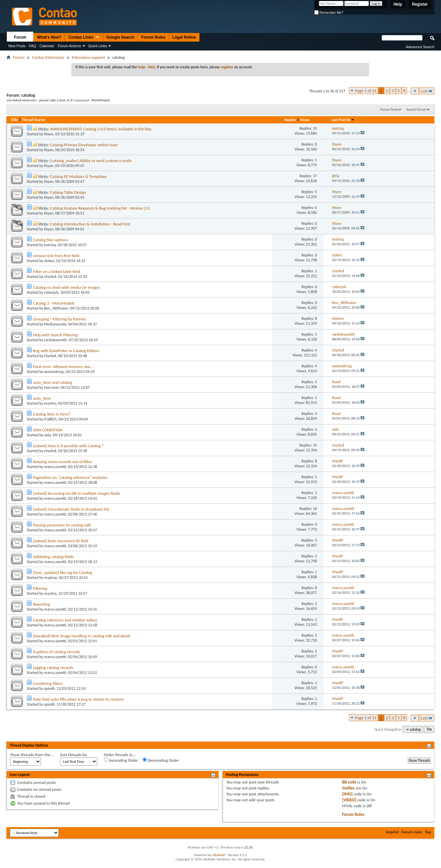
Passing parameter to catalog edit (62, 525)
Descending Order (161, 760)
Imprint (392, 832)
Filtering (40, 588)
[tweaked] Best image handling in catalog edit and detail (82, 636)
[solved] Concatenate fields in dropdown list (71, 509)
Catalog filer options (50, 240)
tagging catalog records (53, 668)
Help (398, 4)
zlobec (49, 261)
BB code (349, 782)
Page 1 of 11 (366, 91)
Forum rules (412, 832)
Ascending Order (121, 760)
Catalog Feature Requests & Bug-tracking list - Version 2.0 (100, 208)
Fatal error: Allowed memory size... (63, 367)
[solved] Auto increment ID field (61, 541)
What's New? (49, 37)
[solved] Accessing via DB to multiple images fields (77, 493)
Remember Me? (329, 13)
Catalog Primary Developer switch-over (84, 145)
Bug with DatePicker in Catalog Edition (66, 351)
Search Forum (417, 109)
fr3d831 (50, 419)
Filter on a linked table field (57, 271)
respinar (51, 578)
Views (305, 120)
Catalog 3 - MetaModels (54, 303)
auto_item (42, 398)
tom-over (51, 387)
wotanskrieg (54, 372)
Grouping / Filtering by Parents (60, 319)
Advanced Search (420, 47)
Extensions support (89, 57)
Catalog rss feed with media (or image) (66, 287)
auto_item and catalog (52, 382)
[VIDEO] (349, 800)
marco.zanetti (55, 467)
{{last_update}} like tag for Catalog (63, 572)
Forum (20, 37)
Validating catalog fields (53, 557)
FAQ (33, 46)
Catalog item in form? (52, 414)
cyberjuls (51, 292)
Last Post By (343, 120)
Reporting (42, 604)
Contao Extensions (48, 57)
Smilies (348, 788)
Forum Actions (69, 46)
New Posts (17, 46)
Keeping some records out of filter (63, 462)
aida (48, 435)
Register (420, 4)
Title (15, 120)
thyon (49, 134)
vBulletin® (220, 855)
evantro (50, 403)
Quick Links (98, 46)
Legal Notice (184, 37)
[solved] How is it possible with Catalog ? (68, 446)
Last (427, 91)
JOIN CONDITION (48, 430)
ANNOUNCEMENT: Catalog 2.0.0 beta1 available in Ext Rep (101, 129)
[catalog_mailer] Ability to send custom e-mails (91, 161)
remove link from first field (56, 256)
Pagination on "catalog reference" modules (70, 477)
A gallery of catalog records (56, 652)
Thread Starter (34, 120)
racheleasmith (56, 340)
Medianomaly (55, 324)
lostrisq (50, 245)
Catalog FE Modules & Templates (79, 176)
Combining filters (48, 683)
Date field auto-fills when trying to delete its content (78, 699)
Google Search (121, 37)
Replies (291, 120)
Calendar (47, 46)
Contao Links (84, 38)
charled (50, 277)
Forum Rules (153, 37)
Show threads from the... (32, 755)
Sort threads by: (74, 755)
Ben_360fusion (56, 308)
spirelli (49, 688)
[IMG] (347, 794)
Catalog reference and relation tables (65, 620)
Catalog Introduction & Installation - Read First (90, 224)
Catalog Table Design (68, 192)
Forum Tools (389, 109)
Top (429, 730)
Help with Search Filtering (55, 335)
